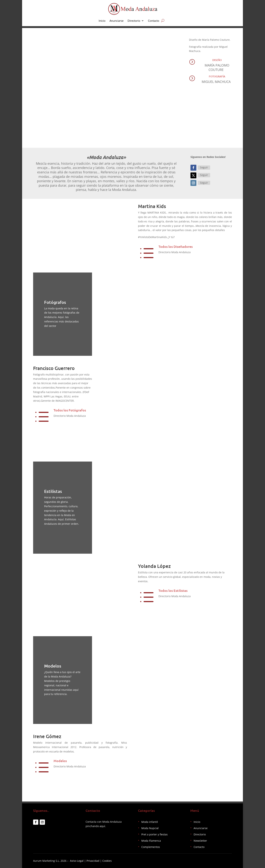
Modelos (60, 761)
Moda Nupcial (150, 828)
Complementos (151, 847)
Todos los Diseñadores (176, 246)
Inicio (102, 21)
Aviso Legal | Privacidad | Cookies (91, 861)
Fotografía (217, 76)
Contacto (154, 21)
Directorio (134, 21)
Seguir (204, 167)
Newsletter (200, 841)
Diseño (217, 60)
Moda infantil (150, 822)
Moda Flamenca (151, 841)
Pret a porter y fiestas (154, 834)
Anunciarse (116, 21)
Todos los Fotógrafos (70, 410)
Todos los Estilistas (173, 590)
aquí (102, 826)
